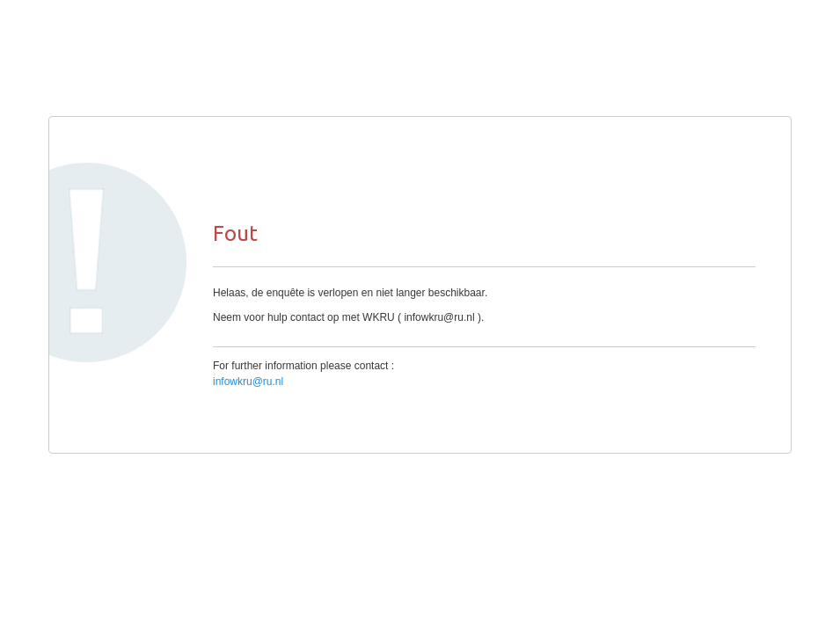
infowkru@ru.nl (248, 382)
